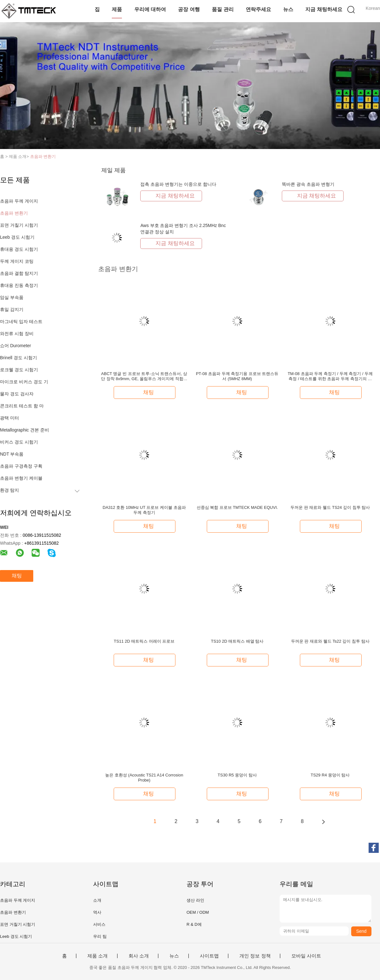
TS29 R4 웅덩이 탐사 (330, 775)
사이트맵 (209, 956)
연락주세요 (258, 9)
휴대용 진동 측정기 (19, 285)
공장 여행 (189, 9)
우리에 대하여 (150, 9)
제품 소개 (98, 956)
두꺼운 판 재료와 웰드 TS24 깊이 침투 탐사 (330, 507)
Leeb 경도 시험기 (17, 237)
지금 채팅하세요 (324, 9)
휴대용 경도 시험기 (19, 249)
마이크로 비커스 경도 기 (24, 382)
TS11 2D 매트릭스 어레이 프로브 (144, 641)
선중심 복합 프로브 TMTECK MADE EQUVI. (237, 507)
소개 (97, 900)
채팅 (17, 576)
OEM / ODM (198, 912)
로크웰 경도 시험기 (19, 370)
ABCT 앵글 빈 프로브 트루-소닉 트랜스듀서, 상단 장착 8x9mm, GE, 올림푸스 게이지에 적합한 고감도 (144, 376)
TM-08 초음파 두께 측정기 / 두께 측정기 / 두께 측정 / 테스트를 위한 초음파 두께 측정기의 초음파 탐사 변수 (330, 376)
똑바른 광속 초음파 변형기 (308, 184)
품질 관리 (223, 9)
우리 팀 (100, 936)
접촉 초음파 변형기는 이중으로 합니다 (178, 184)
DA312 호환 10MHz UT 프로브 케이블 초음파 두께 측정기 (144, 510)
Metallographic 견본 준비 (25, 430)
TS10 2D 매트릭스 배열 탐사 (237, 641)
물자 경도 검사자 (17, 394)
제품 (117, 9)
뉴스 (288, 9)
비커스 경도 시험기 (19, 442)
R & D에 (194, 924)
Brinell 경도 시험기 (19, 358)
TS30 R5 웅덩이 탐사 (237, 775)
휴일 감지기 (12, 309)
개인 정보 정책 (255, 956)
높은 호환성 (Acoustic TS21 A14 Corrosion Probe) (144, 778)
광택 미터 (9, 418)
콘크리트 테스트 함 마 (22, 406)
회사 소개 (139, 956)
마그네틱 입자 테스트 (21, 321)
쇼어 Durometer (16, 346)
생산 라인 (195, 900)
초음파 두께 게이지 (19, 201)
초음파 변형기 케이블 (21, 478)
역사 (97, 912)
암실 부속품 (12, 297)
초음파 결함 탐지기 (19, 273)
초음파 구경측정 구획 (21, 466)
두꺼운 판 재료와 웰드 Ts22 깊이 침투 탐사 (330, 641)
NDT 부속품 (12, 454)
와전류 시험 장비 (17, 334)
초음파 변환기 (43, 156)
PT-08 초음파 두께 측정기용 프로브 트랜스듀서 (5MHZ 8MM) (237, 376)
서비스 (99, 924)
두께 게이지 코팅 (17, 261)
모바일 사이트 (306, 956)
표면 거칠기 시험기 (19, 225)
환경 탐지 (9, 490)
